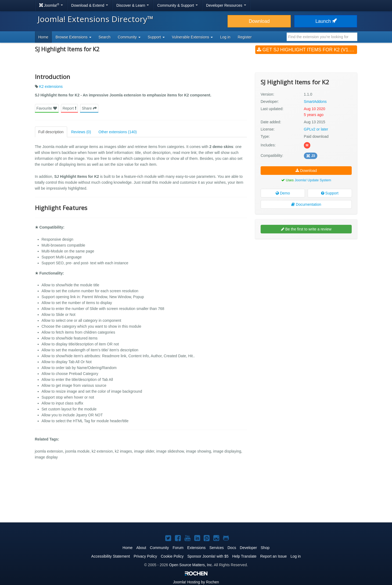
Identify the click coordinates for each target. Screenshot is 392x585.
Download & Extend (90, 5)
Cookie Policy (172, 556)
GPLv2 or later (316, 129)
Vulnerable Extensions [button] (193, 37)
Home (43, 37)
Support (330, 193)
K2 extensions (51, 86)
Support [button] (156, 37)
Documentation (306, 204)
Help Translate (244, 556)
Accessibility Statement (111, 556)
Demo (283, 193)
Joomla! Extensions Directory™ (96, 19)
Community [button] (129, 37)
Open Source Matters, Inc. (191, 565)
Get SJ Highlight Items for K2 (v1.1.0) (307, 50)
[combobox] (322, 37)
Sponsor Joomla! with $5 (208, 556)
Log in (225, 37)
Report (69, 108)
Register (245, 37)
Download (259, 21)
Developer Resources (226, 5)
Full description (51, 132)
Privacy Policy (145, 556)
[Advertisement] (306, 278)
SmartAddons (315, 102)
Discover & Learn (133, 5)
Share (89, 108)
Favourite (47, 108)
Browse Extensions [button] (73, 37)
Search (105, 37)
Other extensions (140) (118, 132)
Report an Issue (274, 556)
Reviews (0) (81, 132)
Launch (326, 21)
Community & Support (177, 5)
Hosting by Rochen (196, 582)
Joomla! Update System (313, 180)
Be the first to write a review (306, 229)
